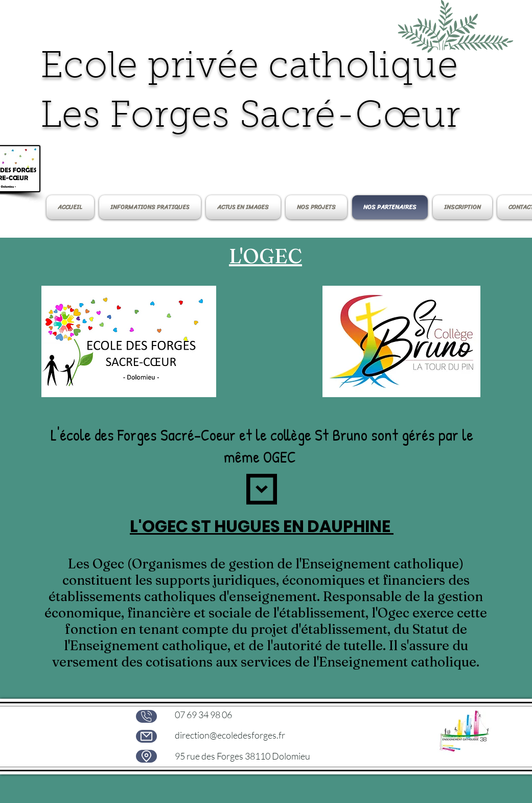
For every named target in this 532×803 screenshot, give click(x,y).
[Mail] (146, 736)
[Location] (146, 756)
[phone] (146, 716)
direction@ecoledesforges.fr (230, 735)
